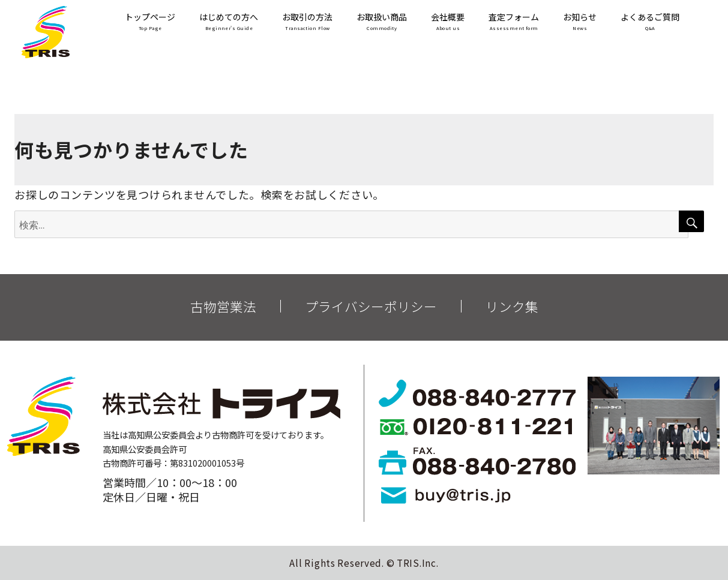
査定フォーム (514, 22)
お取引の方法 (307, 22)
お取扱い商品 (382, 22)
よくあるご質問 (650, 22)
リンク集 (512, 306)
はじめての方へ (229, 22)
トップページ (150, 22)
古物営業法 (223, 306)
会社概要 (448, 22)
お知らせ (580, 22)
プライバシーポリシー (371, 306)
